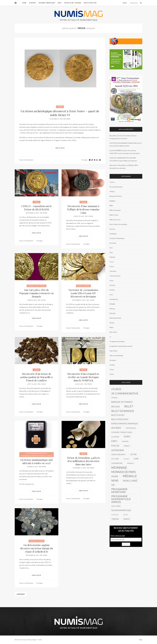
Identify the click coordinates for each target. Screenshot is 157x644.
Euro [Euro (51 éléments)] (127, 436)
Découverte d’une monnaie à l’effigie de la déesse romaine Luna (83, 209)
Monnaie (31, 286)
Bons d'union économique (118, 224)
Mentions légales (32, 640)
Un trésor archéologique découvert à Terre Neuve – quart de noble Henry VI (60, 113)
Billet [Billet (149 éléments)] (129, 406)
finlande (112, 257)
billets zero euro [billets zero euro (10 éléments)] (120, 419)
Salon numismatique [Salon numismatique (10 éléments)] (121, 510)
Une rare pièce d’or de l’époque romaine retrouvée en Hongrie (37, 293)
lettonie (112, 285)
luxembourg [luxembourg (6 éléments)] (117, 463)
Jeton (112, 280)
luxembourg (114, 299)
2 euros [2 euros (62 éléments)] (116, 389)
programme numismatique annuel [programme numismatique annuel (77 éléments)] (121, 499)
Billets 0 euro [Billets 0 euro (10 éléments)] (118, 415)
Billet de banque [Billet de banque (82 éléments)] (123, 411)
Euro (111, 248)
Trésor (60, 107)
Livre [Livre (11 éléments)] (136, 459)
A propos (32, 3)
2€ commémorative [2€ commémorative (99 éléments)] (125, 393)
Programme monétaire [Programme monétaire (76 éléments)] (119, 491)
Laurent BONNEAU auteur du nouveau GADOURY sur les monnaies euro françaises (125, 152)
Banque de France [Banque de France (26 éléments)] (122, 402)
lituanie (112, 290)
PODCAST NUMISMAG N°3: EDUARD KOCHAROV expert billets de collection (123, 159)
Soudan (112, 365)
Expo (60, 3)
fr (126, 3)
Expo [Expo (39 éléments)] (114, 441)
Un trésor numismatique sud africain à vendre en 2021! (37, 461)
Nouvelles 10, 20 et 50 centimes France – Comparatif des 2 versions (124, 137)
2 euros (112, 182)
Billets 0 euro (114, 215)
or (37, 286)
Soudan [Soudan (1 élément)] (126, 515)
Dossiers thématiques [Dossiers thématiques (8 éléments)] (122, 432)
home (24, 3)
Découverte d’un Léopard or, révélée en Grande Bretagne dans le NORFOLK (83, 377)
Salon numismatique (116, 355)
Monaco (112, 309)
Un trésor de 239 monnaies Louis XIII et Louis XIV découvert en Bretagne (83, 293)
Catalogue (113, 234)
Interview (113, 271)
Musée (112, 323)
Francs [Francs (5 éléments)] (127, 446)
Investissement (115, 276)
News (112, 327)
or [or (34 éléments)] (113, 485)
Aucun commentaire (26, 160)
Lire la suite (60, 148)
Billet (111, 205)
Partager (85, 160)
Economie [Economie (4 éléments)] (115, 437)
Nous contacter (90, 3)
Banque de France (116, 196)
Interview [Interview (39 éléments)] (118, 450)
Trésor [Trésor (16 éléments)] (115, 519)
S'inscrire (126, 544)
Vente (112, 374)
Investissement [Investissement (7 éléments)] (118, 454)
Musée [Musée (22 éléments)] (115, 476)
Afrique (112, 191)
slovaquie (113, 360)
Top (141, 640)
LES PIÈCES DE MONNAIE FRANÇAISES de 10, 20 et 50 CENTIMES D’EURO (126, 144)
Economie (113, 243)
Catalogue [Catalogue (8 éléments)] (131, 428)
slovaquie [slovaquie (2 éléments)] (115, 515)
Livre (111, 295)
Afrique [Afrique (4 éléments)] (114, 398)
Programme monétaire (38, 453)
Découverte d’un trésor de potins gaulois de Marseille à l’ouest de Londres (37, 377)
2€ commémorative (116, 187)
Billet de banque (115, 210)
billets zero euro (115, 220)
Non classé (113, 332)
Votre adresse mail (118, 536)
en (124, 3)
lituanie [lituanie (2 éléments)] (126, 459)
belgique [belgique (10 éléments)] (116, 407)
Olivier (91, 216)
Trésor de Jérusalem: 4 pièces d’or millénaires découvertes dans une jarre (83, 461)
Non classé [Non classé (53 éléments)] (130, 481)
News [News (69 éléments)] (115, 481)
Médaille (112, 304)
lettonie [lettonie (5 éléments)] (115, 459)
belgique (113, 201)
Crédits (40, 640)
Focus (112, 262)
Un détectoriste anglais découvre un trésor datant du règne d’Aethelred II (37, 548)
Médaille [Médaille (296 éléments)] (130, 476)
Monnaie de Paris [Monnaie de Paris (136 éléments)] (124, 472)
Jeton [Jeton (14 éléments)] (133, 454)
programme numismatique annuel (33, 456)
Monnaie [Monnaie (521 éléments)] (119, 468)
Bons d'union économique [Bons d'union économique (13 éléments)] (125, 424)
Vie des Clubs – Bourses (73, 3)
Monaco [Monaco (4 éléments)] (131, 463)
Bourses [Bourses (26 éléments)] (116, 428)
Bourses (112, 229)
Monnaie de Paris (115, 318)
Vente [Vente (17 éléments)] (127, 519)
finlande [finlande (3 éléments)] (125, 441)
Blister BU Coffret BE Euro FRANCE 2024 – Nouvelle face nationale (124, 167)
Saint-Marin (113, 351)
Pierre (68, 119)
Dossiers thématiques (47, 3)
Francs (80, 286)
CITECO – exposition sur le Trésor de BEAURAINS (37, 208)
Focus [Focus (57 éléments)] (115, 446)
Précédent (21, 594)
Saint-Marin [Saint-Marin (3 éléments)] (116, 506)
